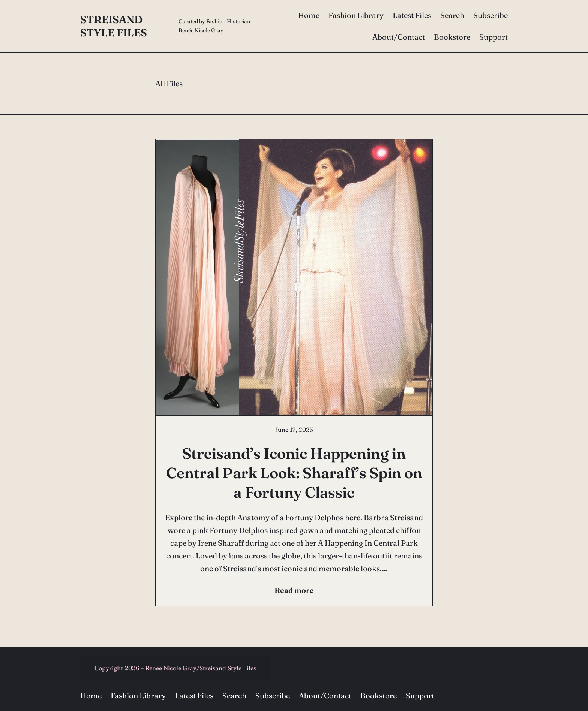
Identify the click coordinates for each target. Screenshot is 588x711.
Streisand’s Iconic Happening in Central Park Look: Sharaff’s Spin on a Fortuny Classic (294, 473)
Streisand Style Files (114, 26)
